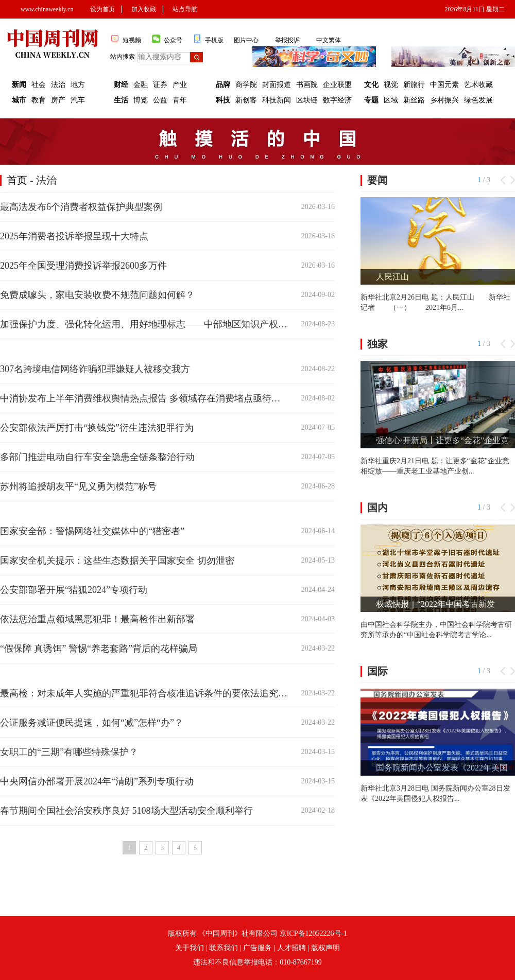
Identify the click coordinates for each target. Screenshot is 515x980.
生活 (121, 100)
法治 (58, 85)
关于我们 (190, 948)
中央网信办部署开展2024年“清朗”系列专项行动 (97, 781)
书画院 (307, 85)
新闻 (19, 85)
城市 (19, 100)
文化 (371, 85)
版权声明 (325, 948)
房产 (58, 100)
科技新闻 (277, 100)
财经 (121, 85)
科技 (223, 100)
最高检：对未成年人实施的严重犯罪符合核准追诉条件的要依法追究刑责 (144, 693)
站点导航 (185, 9)
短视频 (126, 39)
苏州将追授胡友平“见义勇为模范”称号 (78, 486)
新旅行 (414, 85)
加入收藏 (144, 9)
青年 (180, 100)
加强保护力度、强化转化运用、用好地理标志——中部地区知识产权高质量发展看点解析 (144, 324)
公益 (160, 100)
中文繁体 (329, 40)
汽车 (78, 100)
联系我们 (224, 948)
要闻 (377, 180)
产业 (180, 85)
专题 (371, 100)
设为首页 (102, 9)
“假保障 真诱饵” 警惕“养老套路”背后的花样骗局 (99, 649)
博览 (141, 100)
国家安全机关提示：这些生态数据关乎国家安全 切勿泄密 (117, 561)
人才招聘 (291, 948)
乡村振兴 (444, 100)
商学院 (246, 85)
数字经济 (337, 100)
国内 (377, 507)
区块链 (307, 100)
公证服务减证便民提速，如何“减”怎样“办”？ (92, 723)
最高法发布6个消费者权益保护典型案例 (81, 207)
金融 (141, 85)
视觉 (391, 85)
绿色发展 (478, 100)
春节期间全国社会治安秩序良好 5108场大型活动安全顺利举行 (126, 811)
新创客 (246, 100)
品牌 (223, 85)
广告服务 (257, 948)
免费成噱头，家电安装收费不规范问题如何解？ (97, 295)
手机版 (208, 39)
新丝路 (414, 100)
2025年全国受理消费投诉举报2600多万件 (83, 266)
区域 (391, 100)
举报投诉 (287, 40)
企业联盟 (337, 85)
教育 (39, 100)
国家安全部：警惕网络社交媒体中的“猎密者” (92, 531)
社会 (39, 85)
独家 (377, 344)
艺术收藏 (478, 85)
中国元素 (444, 85)
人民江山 (392, 277)
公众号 (167, 39)
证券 (160, 85)
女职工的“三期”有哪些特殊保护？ (69, 752)
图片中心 (246, 40)
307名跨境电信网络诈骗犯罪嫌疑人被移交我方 (95, 369)
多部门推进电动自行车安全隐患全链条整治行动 (97, 457)
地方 (78, 85)
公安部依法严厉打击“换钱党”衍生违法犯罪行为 (97, 428)
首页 (17, 180)
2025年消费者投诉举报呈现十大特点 (74, 236)
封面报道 (277, 85)
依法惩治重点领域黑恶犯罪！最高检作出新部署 (97, 619)
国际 (377, 671)
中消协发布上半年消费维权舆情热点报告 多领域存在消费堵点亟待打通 (144, 398)
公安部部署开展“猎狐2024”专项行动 (74, 590)
